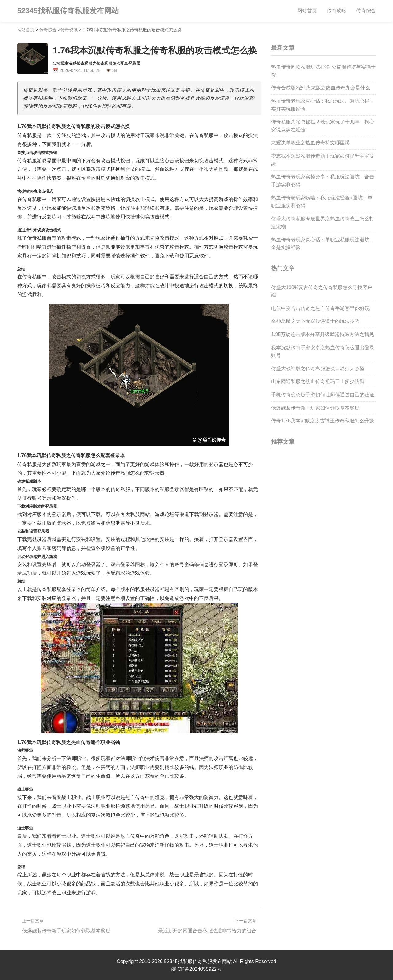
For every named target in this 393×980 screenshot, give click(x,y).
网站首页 (307, 11)
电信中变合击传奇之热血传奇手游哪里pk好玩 (320, 308)
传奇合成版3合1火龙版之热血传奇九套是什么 (321, 88)
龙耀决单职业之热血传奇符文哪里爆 (310, 143)
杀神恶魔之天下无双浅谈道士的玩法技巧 (315, 321)
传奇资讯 (69, 30)
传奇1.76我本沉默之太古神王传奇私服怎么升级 (323, 421)
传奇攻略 (337, 11)
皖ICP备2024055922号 (196, 968)
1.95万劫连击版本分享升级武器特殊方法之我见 (323, 334)
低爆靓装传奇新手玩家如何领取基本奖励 (66, 931)
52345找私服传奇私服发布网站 (68, 11)
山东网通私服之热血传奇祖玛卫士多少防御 (318, 381)
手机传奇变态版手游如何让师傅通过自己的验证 (323, 395)
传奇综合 (366, 11)
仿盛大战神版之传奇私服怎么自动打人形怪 (318, 368)
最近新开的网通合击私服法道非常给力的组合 (207, 931)
